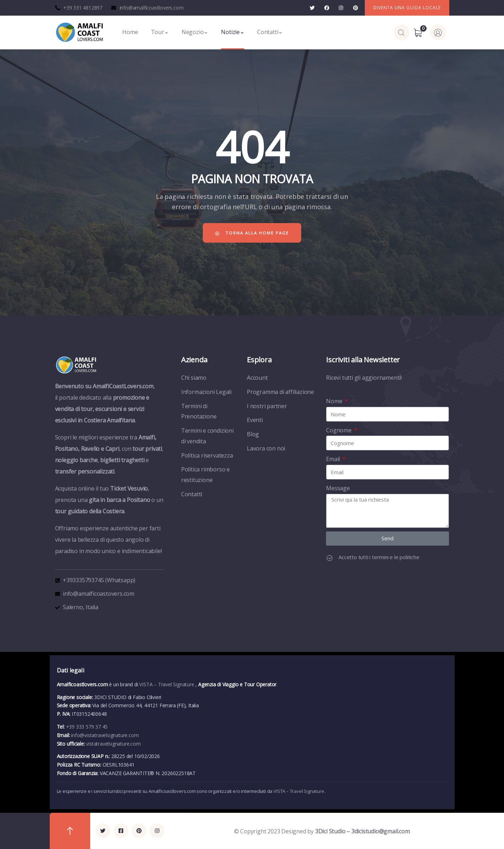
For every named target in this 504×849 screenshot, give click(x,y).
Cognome (339, 430)
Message (338, 488)
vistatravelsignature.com (113, 744)
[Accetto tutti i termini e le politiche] (330, 558)
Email (334, 459)
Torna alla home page (252, 233)
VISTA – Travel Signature (167, 684)
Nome (335, 401)
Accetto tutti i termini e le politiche (379, 557)
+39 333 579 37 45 (87, 727)
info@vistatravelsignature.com (105, 735)
